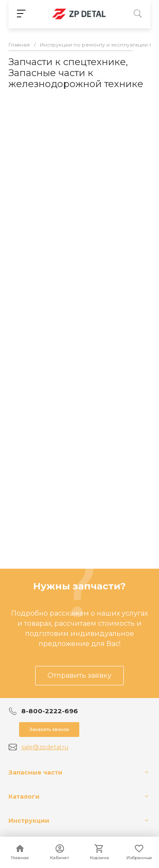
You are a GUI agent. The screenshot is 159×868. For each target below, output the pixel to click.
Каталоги (24, 797)
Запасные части (35, 772)
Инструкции (29, 821)
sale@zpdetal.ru (45, 747)
